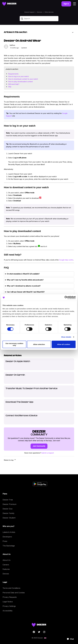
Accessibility (8, 611)
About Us (7, 560)
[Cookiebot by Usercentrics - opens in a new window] (66, 297)
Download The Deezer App (19, 402)
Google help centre (66, 260)
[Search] (39, 19)
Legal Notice (8, 602)
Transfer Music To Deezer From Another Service (32, 389)
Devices (40, 12)
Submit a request (48, 453)
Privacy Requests (10, 597)
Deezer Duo (8, 509)
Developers (7, 537)
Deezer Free (8, 500)
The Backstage (9, 546)
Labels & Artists (9, 532)
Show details (66, 337)
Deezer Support (29, 12)
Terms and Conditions (11, 588)
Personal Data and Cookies (14, 593)
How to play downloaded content (20, 82)
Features (6, 569)
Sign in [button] (66, 4)
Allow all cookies (64, 344)
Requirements (13, 74)
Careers (6, 565)
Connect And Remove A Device (22, 416)
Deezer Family (8, 513)
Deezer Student (9, 518)
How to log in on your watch (18, 76)
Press (5, 541)
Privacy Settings (9, 606)
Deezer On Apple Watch (18, 361)
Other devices (49, 12)
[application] (69, 639)
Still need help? (14, 84)
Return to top (10, 460)
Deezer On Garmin (15, 375)
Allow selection (39, 344)
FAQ (10, 87)
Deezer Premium (9, 504)
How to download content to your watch (23, 79)
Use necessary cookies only (14, 344)
